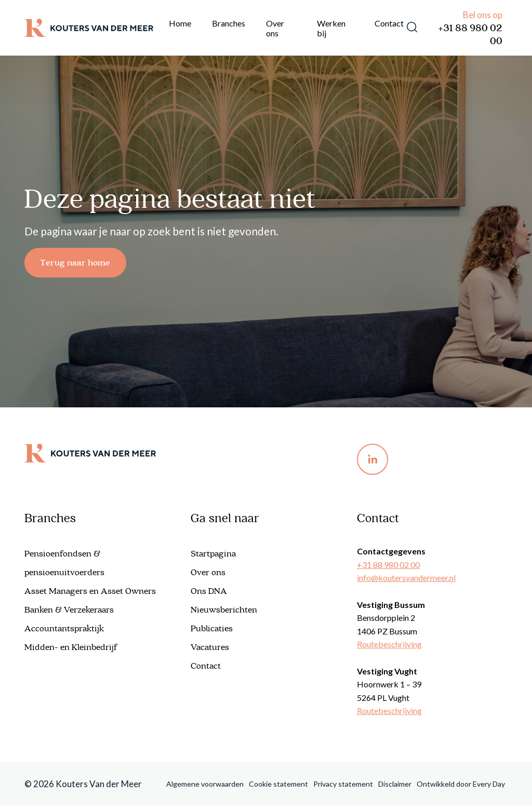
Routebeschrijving (389, 648)
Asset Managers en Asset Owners (90, 595)
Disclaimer (395, 787)
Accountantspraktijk (64, 632)
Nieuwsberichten (224, 614)
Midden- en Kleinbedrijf (71, 651)
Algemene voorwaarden (205, 787)
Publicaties (212, 632)
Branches (229, 23)
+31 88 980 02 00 (470, 35)
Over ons (275, 28)
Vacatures (210, 651)
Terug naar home (82, 264)
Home (180, 23)
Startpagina (213, 558)
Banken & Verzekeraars (69, 614)
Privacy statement (343, 787)
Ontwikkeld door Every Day (461, 787)
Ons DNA (209, 595)
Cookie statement (278, 787)
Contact (389, 23)
